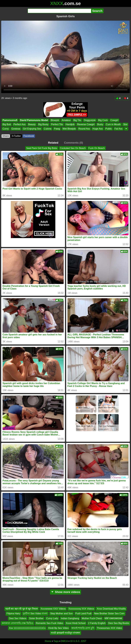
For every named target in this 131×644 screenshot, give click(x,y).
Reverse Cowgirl (86, 125)
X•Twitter (16, 136)
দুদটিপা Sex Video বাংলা (35, 613)
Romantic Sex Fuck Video (50, 623)
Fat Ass (118, 129)
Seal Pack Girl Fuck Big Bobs (42, 148)
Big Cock (103, 120)
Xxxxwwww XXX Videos (53, 609)
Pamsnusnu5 (10, 120)
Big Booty (43, 125)
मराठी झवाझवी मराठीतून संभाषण (65, 633)
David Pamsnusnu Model (34, 120)
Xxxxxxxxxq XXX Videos (81, 609)
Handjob (70, 125)
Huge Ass (98, 129)
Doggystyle (90, 120)
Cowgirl (114, 120)
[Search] (59, 11)
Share (6, 136)
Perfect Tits (57, 125)
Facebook (29, 136)
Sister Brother (36, 618)
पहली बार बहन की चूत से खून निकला (22, 609)
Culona (48, 129)
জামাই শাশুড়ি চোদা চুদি (83, 628)
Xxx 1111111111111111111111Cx (27, 628)
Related (53, 143)
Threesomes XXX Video (109, 628)
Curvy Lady (52, 618)
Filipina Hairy (13, 613)
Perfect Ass (20, 125)
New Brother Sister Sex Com (109, 613)
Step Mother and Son (61, 613)
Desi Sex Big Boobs (119, 623)
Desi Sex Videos (18, 618)
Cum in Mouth (113, 125)
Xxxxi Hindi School (76, 623)
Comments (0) (73, 143)
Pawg (57, 129)
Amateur (66, 120)
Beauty (32, 125)
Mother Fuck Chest (92, 618)
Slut (125, 125)
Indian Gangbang (70, 618)
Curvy (6, 129)
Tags (56, 641)
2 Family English (97, 623)
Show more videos (65, 592)
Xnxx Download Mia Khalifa (111, 609)
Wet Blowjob (69, 129)
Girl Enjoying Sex (32, 129)
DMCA (64, 641)
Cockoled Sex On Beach (73, 148)
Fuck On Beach (97, 148)
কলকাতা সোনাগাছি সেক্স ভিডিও (17, 623)
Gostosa (16, 129)
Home (48, 641)
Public (109, 129)
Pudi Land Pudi (83, 613)
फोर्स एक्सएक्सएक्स (113, 618)
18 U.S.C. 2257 (78, 641)
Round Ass (84, 129)
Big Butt (7, 125)
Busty (100, 125)
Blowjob (55, 120)
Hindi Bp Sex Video (58, 628)
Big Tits (77, 120)
